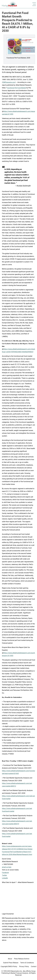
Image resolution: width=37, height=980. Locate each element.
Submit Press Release (11, 963)
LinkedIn (5, 878)
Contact (34, 966)
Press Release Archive (22, 959)
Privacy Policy (24, 966)
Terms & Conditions (27, 963)
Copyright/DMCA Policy (9, 966)
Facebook (5, 873)
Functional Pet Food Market (16, 88)
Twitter (4, 875)
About (10, 959)
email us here (7, 867)
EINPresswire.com (9, 82)
